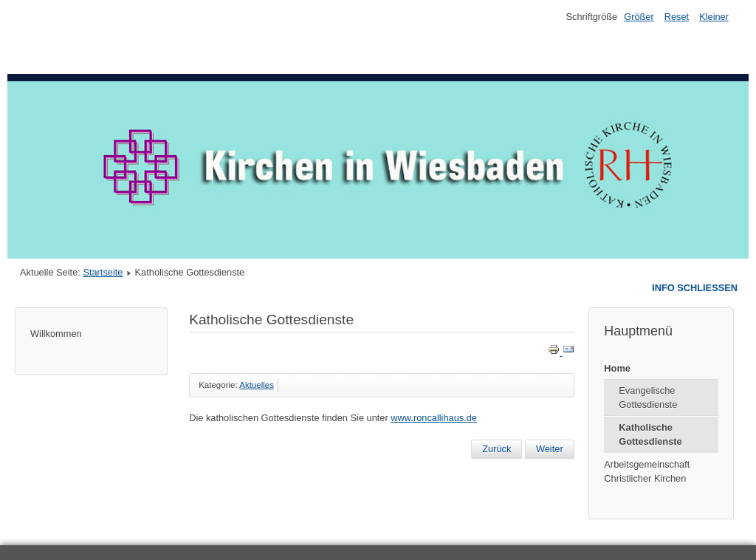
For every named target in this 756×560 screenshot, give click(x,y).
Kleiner (714, 17)
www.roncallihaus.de (434, 418)
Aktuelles (257, 385)
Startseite (103, 272)
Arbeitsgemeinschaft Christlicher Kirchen (647, 471)
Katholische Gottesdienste (650, 434)
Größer (639, 17)
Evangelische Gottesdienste (648, 397)
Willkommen (56, 334)
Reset (677, 17)
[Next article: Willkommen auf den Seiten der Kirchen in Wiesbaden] (550, 449)
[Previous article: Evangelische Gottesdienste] (496, 449)
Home (617, 368)
